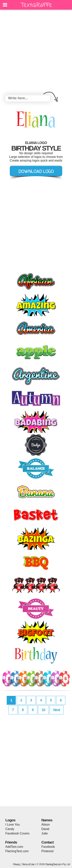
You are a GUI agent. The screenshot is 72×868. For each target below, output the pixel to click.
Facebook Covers (17, 833)
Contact (48, 842)
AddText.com (14, 847)
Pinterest (48, 851)
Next (57, 710)
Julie (45, 833)
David (45, 829)
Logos (10, 820)
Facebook (48, 847)
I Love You (13, 825)
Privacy (17, 864)
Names (47, 820)
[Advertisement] (36, 53)
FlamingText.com (17, 851)
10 (43, 710)
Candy (10, 829)
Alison (46, 825)
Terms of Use (28, 864)
